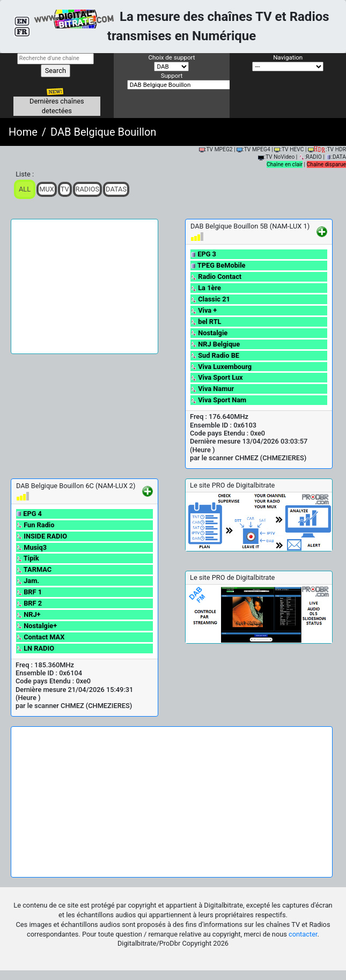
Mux (47, 189)
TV (65, 189)
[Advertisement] (84, 286)
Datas (116, 189)
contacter (303, 934)
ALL (25, 189)
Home (23, 132)
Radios (88, 189)
